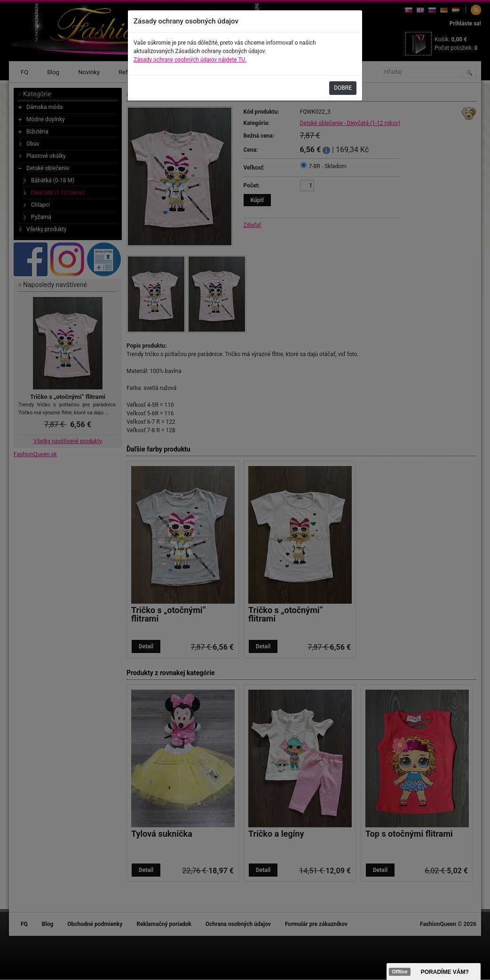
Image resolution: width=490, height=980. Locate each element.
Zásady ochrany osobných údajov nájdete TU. (190, 60)
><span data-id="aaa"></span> (434, 972)
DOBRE (343, 88)
